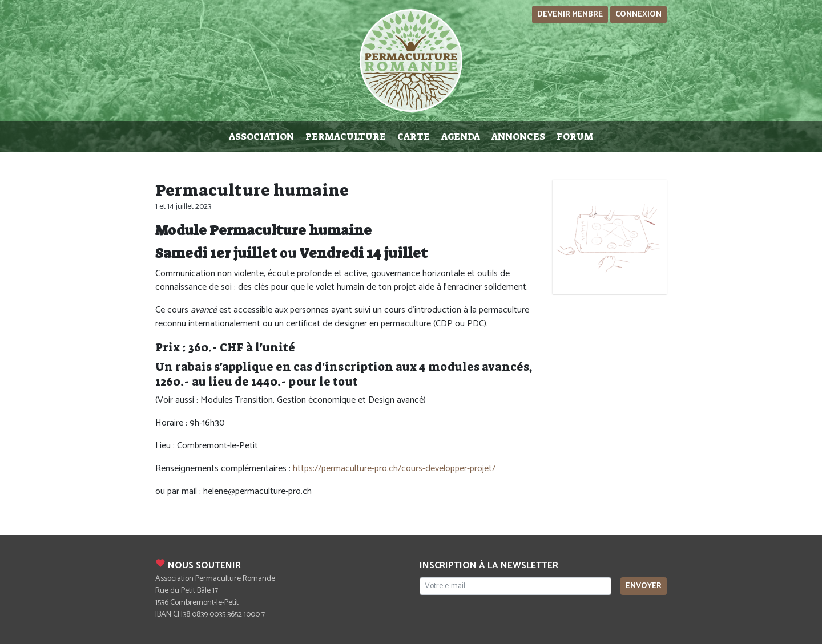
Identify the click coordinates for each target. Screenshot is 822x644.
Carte (414, 137)
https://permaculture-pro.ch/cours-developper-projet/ (394, 469)
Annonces (518, 137)
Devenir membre (570, 15)
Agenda (461, 137)
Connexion (638, 15)
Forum (575, 137)
